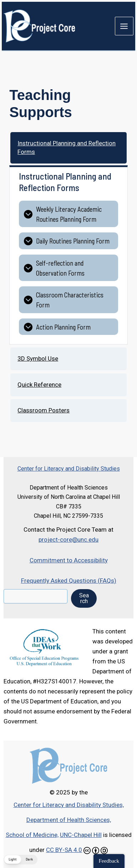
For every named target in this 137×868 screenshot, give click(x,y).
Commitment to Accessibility (69, 560)
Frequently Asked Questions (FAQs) (69, 581)
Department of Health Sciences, (69, 820)
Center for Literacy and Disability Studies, (69, 805)
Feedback (109, 861)
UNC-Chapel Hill (81, 835)
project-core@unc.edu (68, 540)
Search (84, 598)
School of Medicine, (32, 835)
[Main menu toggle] (124, 26)
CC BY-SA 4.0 (64, 850)
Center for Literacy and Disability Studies (69, 469)
